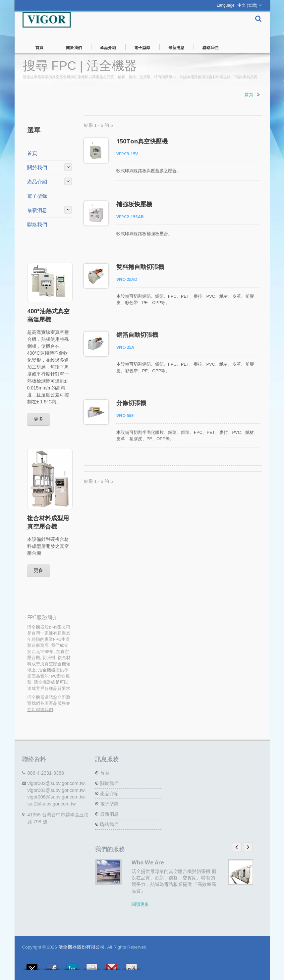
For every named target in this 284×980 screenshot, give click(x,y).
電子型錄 (142, 47)
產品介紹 (108, 47)
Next (248, 847)
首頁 (40, 47)
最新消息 (176, 47)
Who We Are (148, 862)
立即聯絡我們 (40, 710)
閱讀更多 (140, 904)
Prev (237, 847)
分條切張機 (131, 403)
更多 (38, 419)
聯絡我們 (211, 47)
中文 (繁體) (247, 5)
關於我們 (74, 47)
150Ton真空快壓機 (142, 141)
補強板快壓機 (134, 204)
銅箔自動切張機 (137, 335)
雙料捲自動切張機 (140, 267)
